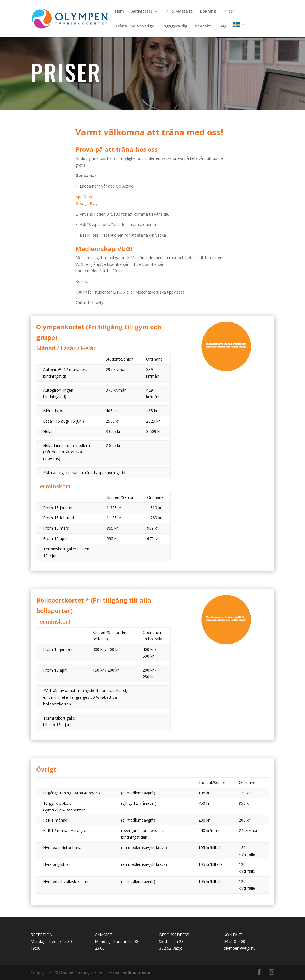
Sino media (139, 972)
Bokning (208, 11)
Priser (229, 11)
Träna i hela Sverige (135, 26)
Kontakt (203, 26)
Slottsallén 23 (171, 941)
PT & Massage (179, 11)
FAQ (222, 26)
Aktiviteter (142, 11)
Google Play (86, 203)
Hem (120, 11)
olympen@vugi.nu (240, 948)
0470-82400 (234, 941)
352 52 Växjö (171, 948)
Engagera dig (174, 26)
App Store (84, 197)
